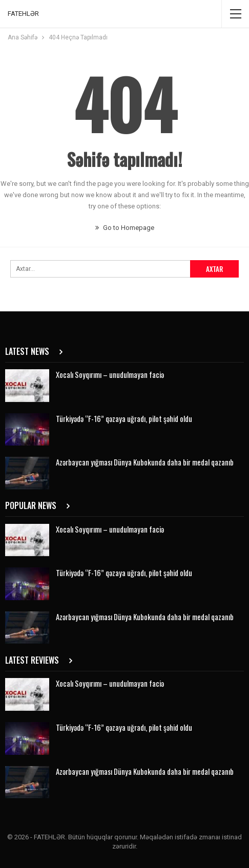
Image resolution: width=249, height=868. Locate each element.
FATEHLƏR (23, 14)
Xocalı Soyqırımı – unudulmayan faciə (110, 374)
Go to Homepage (125, 228)
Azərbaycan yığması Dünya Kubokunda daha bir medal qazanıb (145, 462)
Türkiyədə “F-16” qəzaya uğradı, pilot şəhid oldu (124, 418)
